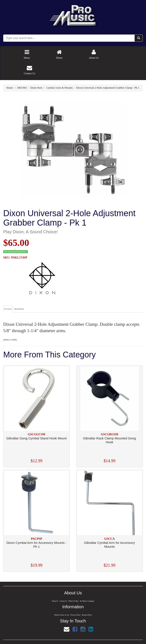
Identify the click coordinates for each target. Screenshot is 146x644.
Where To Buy (74, 601)
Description (8, 309)
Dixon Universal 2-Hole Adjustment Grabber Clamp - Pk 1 (108, 88)
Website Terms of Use (61, 615)
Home (10, 88)
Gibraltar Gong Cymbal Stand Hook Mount (37, 438)
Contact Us (63, 601)
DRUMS (22, 88)
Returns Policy (87, 615)
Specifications (19, 309)
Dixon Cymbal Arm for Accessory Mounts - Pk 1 (36, 545)
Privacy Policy (76, 615)
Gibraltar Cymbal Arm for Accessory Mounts (110, 545)
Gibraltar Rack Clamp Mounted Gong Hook (109, 440)
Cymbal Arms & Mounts (59, 88)
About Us (55, 601)
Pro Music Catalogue (87, 601)
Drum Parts (36, 88)
